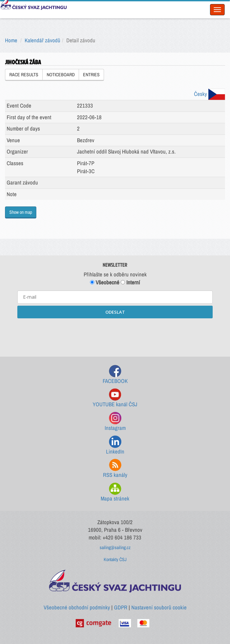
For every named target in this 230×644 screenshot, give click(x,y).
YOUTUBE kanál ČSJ (115, 398)
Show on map (21, 212)
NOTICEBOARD (61, 75)
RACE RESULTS (24, 75)
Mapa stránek (115, 492)
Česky (209, 94)
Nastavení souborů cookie (159, 607)
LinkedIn (115, 445)
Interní (130, 282)
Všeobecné (105, 282)
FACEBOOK (115, 375)
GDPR (121, 607)
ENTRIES (91, 75)
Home (11, 40)
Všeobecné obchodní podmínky (77, 607)
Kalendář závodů (42, 40)
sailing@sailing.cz (115, 547)
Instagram (115, 422)
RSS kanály (115, 469)
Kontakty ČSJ (115, 559)
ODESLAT (115, 312)
